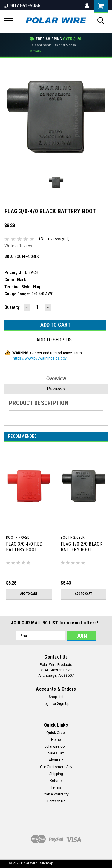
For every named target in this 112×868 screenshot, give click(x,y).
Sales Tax (56, 753)
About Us (56, 760)
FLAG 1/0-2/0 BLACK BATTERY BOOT (82, 547)
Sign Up (63, 704)
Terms (56, 787)
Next (105, 436)
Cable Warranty (56, 794)
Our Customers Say (56, 767)
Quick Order (56, 733)
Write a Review (18, 246)
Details (35, 51)
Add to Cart (29, 594)
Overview (56, 379)
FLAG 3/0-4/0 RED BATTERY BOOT (24, 547)
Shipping (56, 774)
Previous (96, 436)
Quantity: (13, 307)
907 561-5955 (22, 6)
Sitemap (47, 863)
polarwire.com (56, 746)
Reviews (56, 389)
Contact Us (56, 801)
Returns (56, 781)
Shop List (56, 697)
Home (56, 740)
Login (47, 704)
